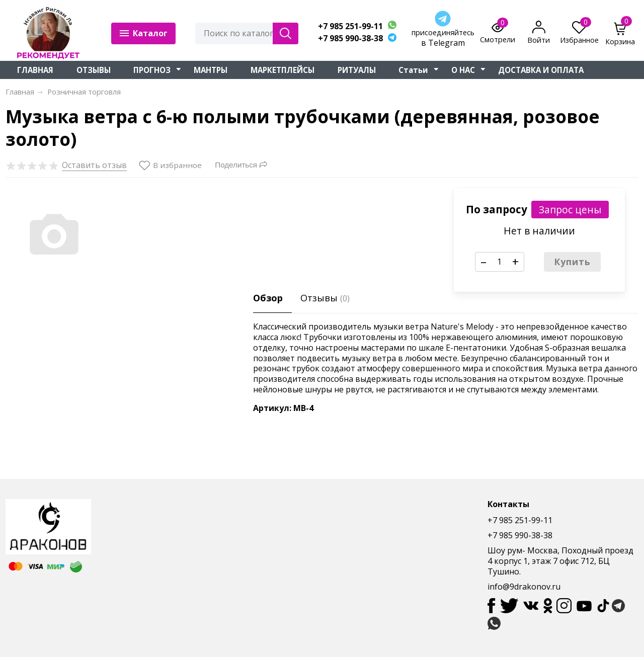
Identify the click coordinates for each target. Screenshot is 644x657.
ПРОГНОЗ (152, 70)
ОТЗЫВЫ (94, 70)
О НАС (463, 70)
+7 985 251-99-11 (350, 26)
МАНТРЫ (211, 70)
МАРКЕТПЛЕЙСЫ (283, 70)
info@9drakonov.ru (524, 587)
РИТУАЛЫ (357, 70)
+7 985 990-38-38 (350, 38)
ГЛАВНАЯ (35, 70)
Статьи (413, 70)
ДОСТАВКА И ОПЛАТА (541, 70)
